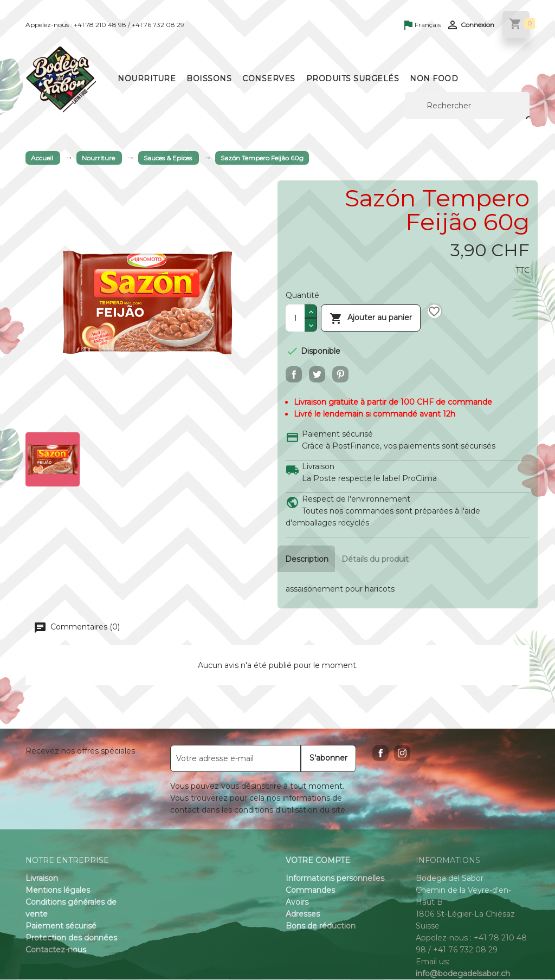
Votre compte (318, 861)
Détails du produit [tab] (377, 559)
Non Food (434, 79)
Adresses (303, 914)
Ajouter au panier (371, 318)
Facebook (380, 754)
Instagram (402, 754)
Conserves (269, 79)
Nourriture (147, 79)
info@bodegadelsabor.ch (463, 974)
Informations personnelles (335, 879)
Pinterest (340, 374)
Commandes (310, 891)
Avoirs (297, 903)
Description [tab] (307, 559)
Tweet (317, 374)
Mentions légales (58, 891)
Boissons (209, 79)
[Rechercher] (467, 106)
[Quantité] (295, 318)
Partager (294, 374)
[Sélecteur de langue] (422, 25)
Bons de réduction (321, 926)
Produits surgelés (353, 79)
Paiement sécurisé (61, 926)
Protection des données (71, 938)
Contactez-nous (56, 950)
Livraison (42, 879)
